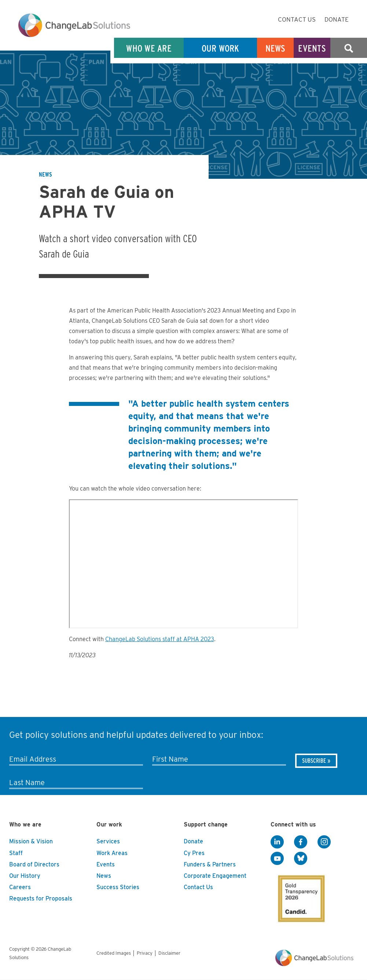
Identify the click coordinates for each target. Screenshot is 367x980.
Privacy (145, 953)
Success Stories (118, 887)
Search (349, 48)
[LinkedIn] (277, 842)
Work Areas (112, 853)
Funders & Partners (210, 864)
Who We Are (149, 48)
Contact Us (297, 19)
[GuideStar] (300, 896)
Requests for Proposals (41, 898)
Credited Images (114, 953)
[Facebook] (301, 842)
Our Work (221, 48)
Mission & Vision (31, 841)
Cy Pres (194, 853)
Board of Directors (34, 864)
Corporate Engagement (215, 876)
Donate (337, 19)
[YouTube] (277, 858)
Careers (20, 887)
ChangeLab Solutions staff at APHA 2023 (160, 639)
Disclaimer (169, 953)
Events (312, 48)
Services (108, 841)
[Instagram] (324, 842)
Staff (16, 853)
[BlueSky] (301, 858)
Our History (25, 876)
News (276, 48)
